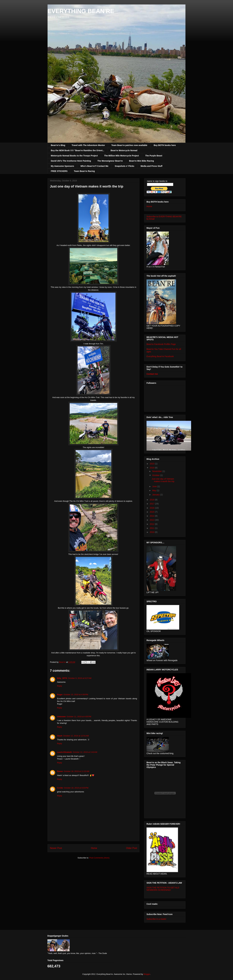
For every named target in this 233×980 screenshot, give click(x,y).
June (155, 486)
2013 (152, 520)
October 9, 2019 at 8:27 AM (80, 678)
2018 (152, 500)
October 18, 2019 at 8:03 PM (76, 788)
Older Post (132, 848)
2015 (152, 512)
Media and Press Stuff (151, 166)
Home (94, 848)
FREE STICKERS (59, 171)
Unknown (61, 717)
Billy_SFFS (62, 678)
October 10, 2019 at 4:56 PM (76, 695)
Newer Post (56, 848)
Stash (60, 736)
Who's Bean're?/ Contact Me (94, 166)
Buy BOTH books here (165, 145)
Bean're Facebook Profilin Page (161, 344)
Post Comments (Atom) (99, 858)
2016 (152, 508)
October (156, 475)
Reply (60, 686)
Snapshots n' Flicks (124, 166)
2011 (152, 528)
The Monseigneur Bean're (110, 161)
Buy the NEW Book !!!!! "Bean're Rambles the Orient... (77, 150)
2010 (152, 532)
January (156, 495)
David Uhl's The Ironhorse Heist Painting (71, 161)
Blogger (147, 974)
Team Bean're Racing (84, 171)
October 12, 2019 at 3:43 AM (85, 752)
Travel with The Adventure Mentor (88, 145)
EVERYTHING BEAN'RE (81, 11)
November (157, 471)
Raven (60, 771)
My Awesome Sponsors (62, 166)
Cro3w (60, 788)
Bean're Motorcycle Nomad (124, 150)
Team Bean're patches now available (129, 145)
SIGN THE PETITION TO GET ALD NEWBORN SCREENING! (163, 889)
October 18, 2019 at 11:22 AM (77, 771)
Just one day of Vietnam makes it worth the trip (163, 480)
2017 (152, 504)
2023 (152, 464)
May (154, 490)
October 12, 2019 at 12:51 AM (76, 736)
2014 (152, 516)
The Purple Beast (154, 156)
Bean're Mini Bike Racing (142, 161)
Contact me (152, 374)
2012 (152, 524)
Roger (60, 695)
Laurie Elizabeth (64, 752)
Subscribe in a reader (156, 919)
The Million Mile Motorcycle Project (121, 156)
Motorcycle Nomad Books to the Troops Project (74, 156)
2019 (152, 468)
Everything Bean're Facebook (160, 356)
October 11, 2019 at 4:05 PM (79, 717)
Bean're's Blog (58, 145)
